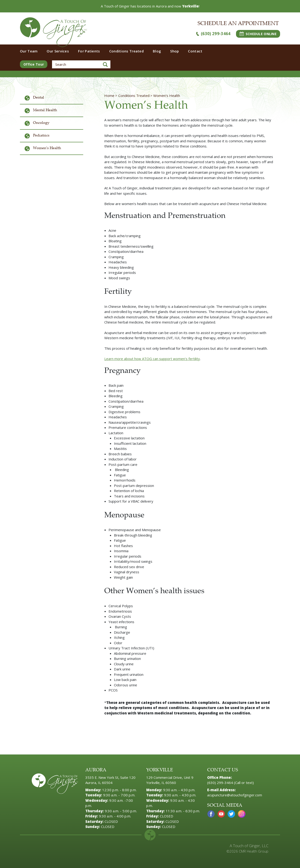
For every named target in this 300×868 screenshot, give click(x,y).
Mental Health (45, 110)
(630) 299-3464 (213, 34)
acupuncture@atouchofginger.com (235, 795)
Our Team (29, 51)
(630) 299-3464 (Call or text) (231, 783)
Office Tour (34, 64)
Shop (174, 51)
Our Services (58, 51)
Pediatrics (41, 136)
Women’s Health (47, 148)
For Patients (89, 51)
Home (109, 96)
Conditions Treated (126, 51)
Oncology (41, 123)
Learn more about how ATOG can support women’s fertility (152, 359)
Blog (157, 51)
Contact (195, 51)
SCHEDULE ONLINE (258, 34)
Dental (39, 98)
